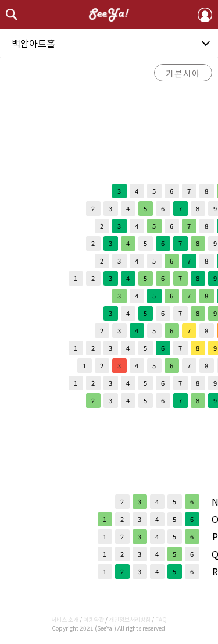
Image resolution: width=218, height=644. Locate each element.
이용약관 (94, 619)
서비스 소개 (65, 619)
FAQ (161, 619)
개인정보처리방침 (130, 619)
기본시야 (183, 73)
